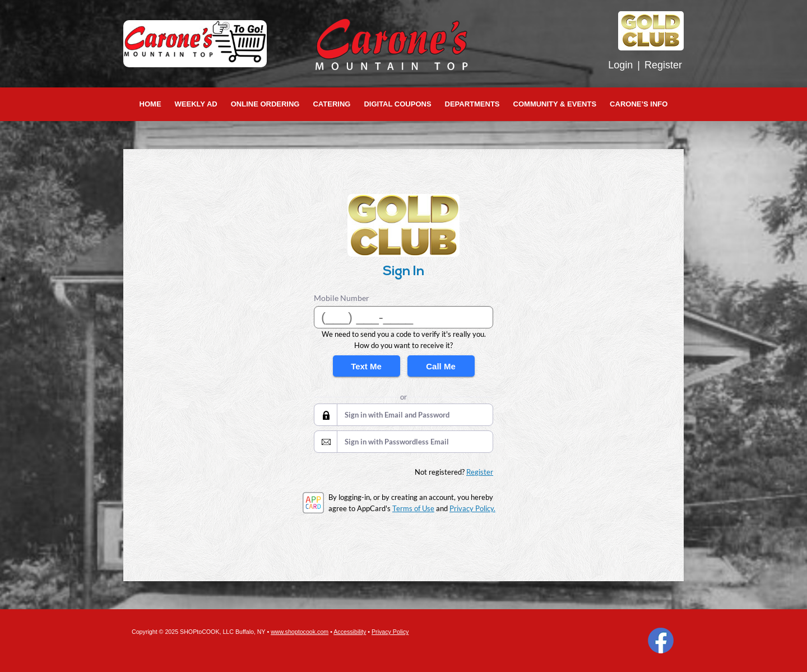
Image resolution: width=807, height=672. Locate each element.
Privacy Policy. (472, 508)
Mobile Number (342, 298)
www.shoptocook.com (300, 632)
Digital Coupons (397, 104)
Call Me (441, 366)
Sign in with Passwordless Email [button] (397, 442)
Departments (472, 104)
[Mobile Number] (403, 317)
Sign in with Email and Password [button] (397, 415)
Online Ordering (265, 104)
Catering (331, 104)
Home (150, 104)
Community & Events (555, 104)
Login (620, 65)
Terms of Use (413, 508)
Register (663, 65)
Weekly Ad (196, 104)
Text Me (366, 366)
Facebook (661, 641)
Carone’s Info (639, 104)
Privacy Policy (390, 632)
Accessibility (350, 632)
